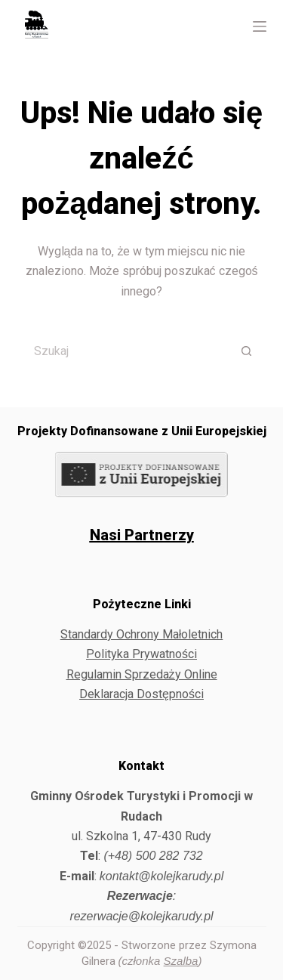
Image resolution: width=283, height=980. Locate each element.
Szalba (181, 961)
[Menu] (260, 26)
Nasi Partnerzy (142, 535)
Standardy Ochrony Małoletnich (142, 634)
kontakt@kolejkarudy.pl (161, 876)
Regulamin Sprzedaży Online (142, 674)
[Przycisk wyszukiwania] (248, 351)
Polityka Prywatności (141, 654)
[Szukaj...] (123, 351)
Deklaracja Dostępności (141, 694)
